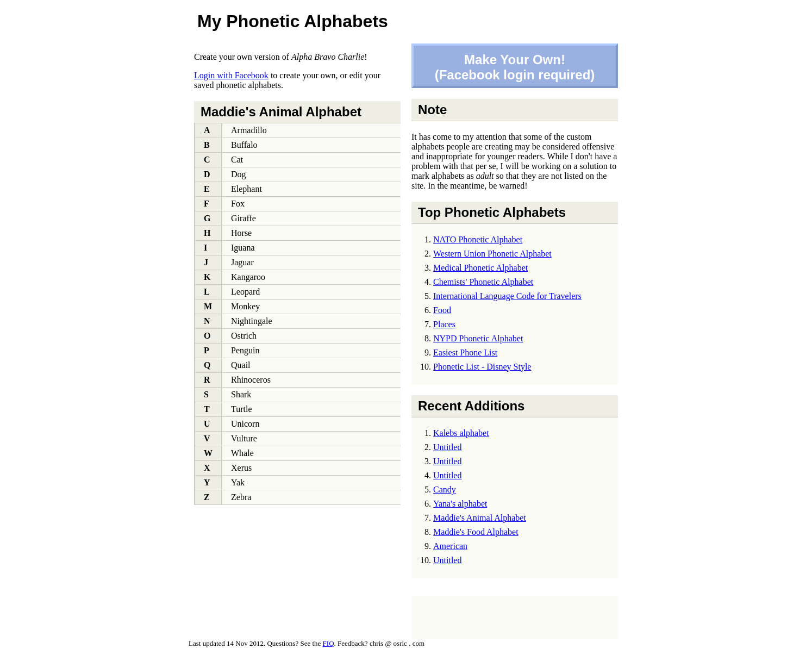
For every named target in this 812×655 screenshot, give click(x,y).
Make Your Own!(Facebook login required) (515, 67)
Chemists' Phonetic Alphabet (483, 282)
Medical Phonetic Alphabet (480, 268)
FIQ (329, 643)
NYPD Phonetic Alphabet (478, 338)
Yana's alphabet (460, 504)
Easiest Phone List (465, 353)
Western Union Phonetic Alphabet (492, 254)
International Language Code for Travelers (507, 296)
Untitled (447, 447)
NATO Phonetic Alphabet (478, 239)
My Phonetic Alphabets (293, 21)
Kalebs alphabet (461, 433)
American (450, 546)
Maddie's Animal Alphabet (480, 518)
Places (444, 324)
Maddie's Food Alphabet (476, 532)
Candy (445, 489)
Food (442, 310)
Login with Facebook (231, 75)
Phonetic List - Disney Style (482, 367)
